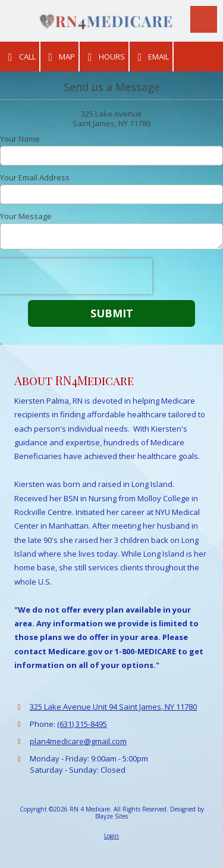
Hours (104, 57)
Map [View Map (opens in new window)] (60, 57)
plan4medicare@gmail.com (78, 741)
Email (151, 57)
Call (20, 57)
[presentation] (76, 276)
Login (111, 836)
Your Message (26, 216)
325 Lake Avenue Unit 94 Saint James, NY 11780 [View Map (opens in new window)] (113, 707)
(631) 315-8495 (82, 724)
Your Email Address (35, 177)
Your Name (20, 139)
